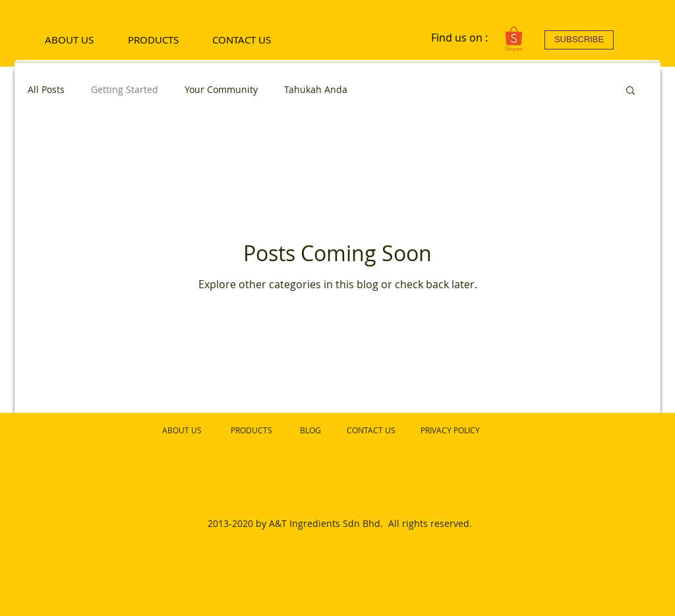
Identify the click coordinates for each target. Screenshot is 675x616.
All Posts (46, 89)
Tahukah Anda (316, 89)
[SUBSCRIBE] (579, 40)
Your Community (221, 89)
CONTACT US (371, 430)
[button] (631, 91)
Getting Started (125, 89)
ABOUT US (182, 430)
